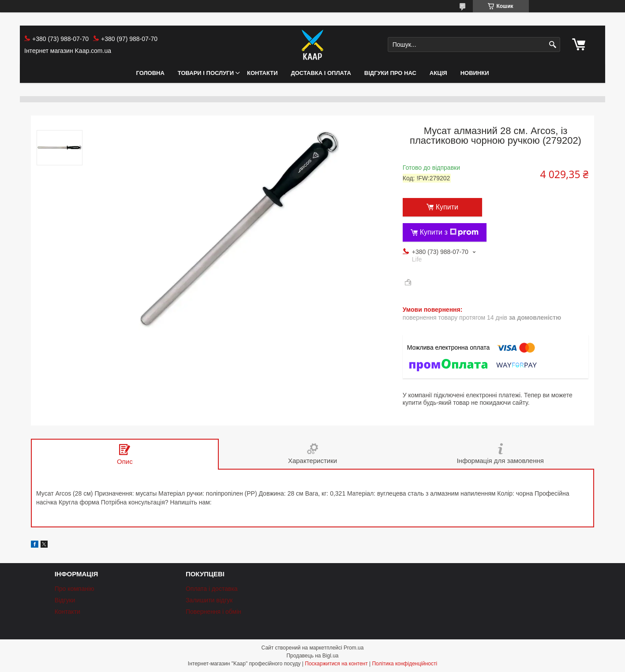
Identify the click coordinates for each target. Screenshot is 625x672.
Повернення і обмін (213, 612)
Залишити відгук (209, 600)
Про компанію (75, 589)
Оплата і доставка (212, 589)
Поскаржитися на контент (336, 664)
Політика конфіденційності (404, 664)
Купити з (449, 232)
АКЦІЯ (438, 73)
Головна (150, 73)
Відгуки (65, 600)
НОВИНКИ (475, 73)
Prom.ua (354, 648)
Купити (447, 207)
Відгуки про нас (390, 73)
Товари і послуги (206, 73)
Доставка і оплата (321, 73)
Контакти (262, 73)
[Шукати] (552, 45)
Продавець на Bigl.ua (312, 656)
